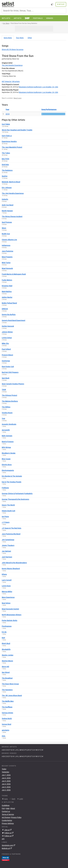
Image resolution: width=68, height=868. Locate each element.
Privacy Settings (8, 823)
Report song (18, 98)
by (11, 82)
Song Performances (49, 109)
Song (8, 38)
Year (7, 109)
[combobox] (34, 11)
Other (30, 38)
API (3, 839)
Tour (20, 38)
